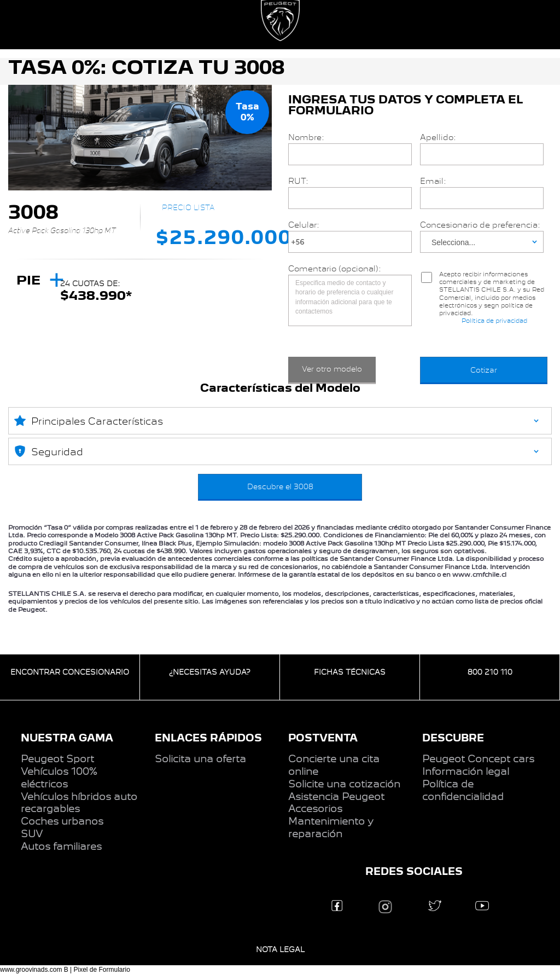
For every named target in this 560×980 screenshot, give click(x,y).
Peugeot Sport (57, 759)
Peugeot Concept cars (478, 759)
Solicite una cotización (344, 784)
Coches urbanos (62, 821)
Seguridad (49, 451)
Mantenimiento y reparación (331, 828)
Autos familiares (61, 846)
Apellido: (438, 137)
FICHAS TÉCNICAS (350, 672)
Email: (433, 181)
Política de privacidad (494, 321)
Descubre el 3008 (280, 486)
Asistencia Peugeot (336, 797)
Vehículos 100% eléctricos (59, 778)
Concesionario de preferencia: (480, 225)
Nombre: (306, 137)
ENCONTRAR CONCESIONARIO (70, 672)
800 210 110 (490, 672)
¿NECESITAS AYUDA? (210, 672)
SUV (32, 834)
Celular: (304, 225)
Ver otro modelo (332, 369)
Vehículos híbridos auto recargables (79, 803)
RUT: (298, 181)
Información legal (466, 772)
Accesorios (315, 809)
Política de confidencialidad (463, 790)
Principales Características (89, 420)
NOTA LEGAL (280, 949)
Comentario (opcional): (335, 269)
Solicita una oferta (200, 759)
